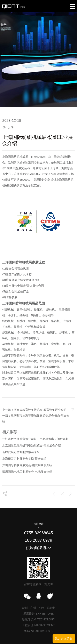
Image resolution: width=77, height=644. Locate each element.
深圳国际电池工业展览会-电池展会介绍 (27, 472)
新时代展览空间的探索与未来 (21, 452)
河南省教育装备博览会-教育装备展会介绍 (40, 410)
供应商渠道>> (38, 548)
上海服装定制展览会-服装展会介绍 (24, 459)
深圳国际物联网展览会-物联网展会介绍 (27, 465)
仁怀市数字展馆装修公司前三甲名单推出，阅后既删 (35, 439)
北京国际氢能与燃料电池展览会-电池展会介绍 (32, 445)
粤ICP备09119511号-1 (38, 631)
